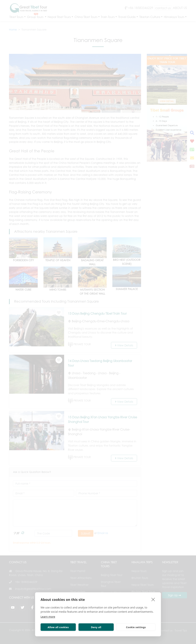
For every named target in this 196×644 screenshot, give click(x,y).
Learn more (48, 617)
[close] (153, 599)
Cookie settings (136, 627)
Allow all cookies (58, 627)
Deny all (96, 627)
